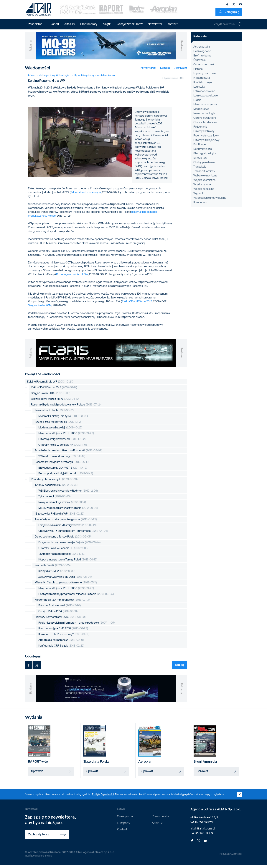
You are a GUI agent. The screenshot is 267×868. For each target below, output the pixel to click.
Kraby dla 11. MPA (57, 574)
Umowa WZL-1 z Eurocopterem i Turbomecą (73, 534)
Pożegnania (200, 130)
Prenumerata (160, 819)
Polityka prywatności (230, 857)
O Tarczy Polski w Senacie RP (63, 448)
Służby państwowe (205, 165)
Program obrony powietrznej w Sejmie (70, 546)
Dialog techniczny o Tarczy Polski (63, 540)
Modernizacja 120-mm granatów (62, 603)
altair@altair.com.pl (203, 831)
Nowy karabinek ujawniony (62, 505)
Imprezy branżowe (205, 76)
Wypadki (199, 196)
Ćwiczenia (200, 63)
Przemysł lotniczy (204, 134)
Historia (198, 72)
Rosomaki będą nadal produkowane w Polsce (66, 408)
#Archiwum (108, 78)
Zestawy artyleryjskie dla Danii (65, 580)
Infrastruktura (202, 81)
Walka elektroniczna (205, 179)
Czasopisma (34, 24)
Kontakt (173, 24)
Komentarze (148, 71)
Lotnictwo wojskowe (206, 99)
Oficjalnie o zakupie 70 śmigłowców (67, 528)
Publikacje (200, 148)
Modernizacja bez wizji (60, 431)
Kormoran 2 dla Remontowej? (64, 637)
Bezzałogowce (202, 54)
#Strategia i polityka (68, 78)
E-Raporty (124, 826)
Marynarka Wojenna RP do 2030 (66, 436)
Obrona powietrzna (205, 121)
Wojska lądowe (202, 188)
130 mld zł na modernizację (58, 425)
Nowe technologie (204, 116)
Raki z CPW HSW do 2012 (137, 305)
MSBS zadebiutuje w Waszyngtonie (68, 511)
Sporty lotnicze (203, 152)
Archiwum (181, 71)
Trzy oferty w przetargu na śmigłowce (66, 523)
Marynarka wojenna (205, 108)
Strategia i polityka (205, 156)
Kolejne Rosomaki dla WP (50, 385)
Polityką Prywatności (103, 797)
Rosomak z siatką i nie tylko (63, 419)
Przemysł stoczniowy (206, 139)
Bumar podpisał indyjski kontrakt (66, 477)
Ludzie (197, 103)
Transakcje (200, 170)
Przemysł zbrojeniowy (206, 143)
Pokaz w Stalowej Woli (60, 609)
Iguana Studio (45, 859)
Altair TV (70, 24)
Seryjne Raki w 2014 (40, 308)
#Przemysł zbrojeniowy (42, 78)
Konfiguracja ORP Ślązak (61, 649)
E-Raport (53, 24)
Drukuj (179, 668)
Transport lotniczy (204, 174)
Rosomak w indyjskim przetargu (62, 465)
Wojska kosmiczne (204, 183)
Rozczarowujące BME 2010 (63, 632)
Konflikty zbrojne (203, 85)
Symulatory (200, 161)
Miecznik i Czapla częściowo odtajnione (66, 586)
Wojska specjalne (204, 192)
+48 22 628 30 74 (202, 836)
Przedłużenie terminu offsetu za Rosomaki (69, 454)
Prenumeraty (89, 24)
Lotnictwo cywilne (204, 94)
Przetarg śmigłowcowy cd (62, 442)
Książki (107, 24)
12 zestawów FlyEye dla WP (60, 517)
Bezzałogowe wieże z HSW (72, 277)
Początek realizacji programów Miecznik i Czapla (76, 597)
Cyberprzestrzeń (204, 68)
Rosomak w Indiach (55, 414)
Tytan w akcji (55, 500)
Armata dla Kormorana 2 (61, 643)
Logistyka (199, 90)
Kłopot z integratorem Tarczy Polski (68, 563)
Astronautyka (202, 50)
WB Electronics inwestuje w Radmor (68, 494)
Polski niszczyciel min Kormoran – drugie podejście (77, 626)
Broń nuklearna (202, 59)
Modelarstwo (201, 112)
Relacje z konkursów (130, 24)
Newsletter (155, 24)
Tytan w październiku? (56, 488)
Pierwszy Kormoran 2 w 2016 (60, 620)
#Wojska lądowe (91, 78)
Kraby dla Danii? (53, 569)
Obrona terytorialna (205, 125)
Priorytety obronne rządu (86, 196)
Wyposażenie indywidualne (210, 201)
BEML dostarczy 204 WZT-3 (63, 471)
